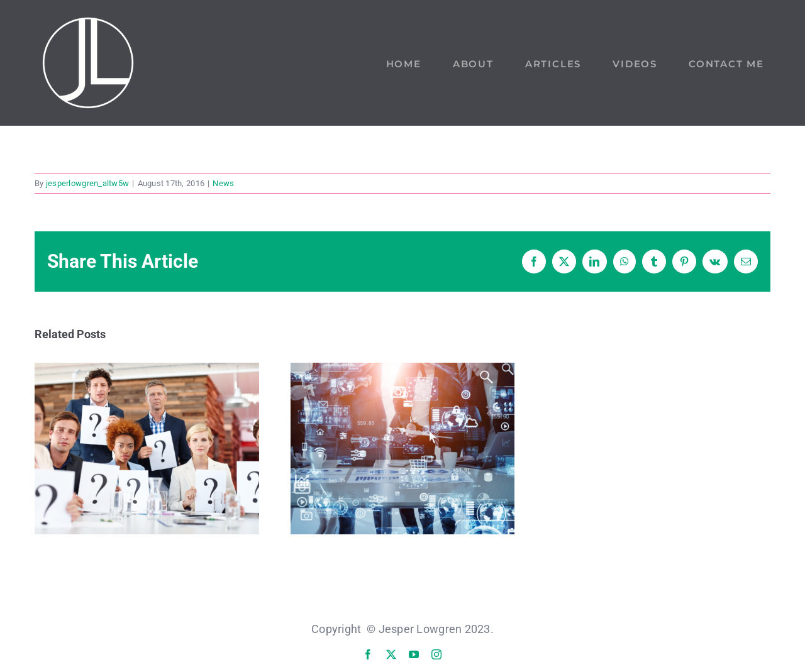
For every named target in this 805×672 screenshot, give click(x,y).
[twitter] (391, 654)
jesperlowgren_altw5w (87, 183)
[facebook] (368, 654)
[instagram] (436, 654)
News (223, 183)
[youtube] (414, 654)
